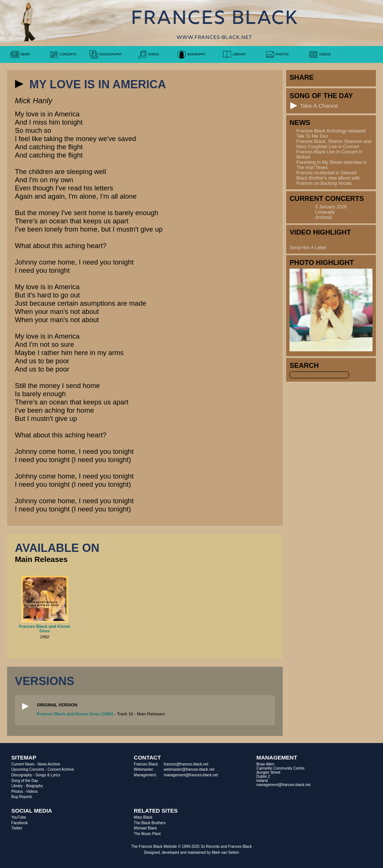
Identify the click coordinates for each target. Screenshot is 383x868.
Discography (22, 775)
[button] (19, 84)
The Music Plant (147, 834)
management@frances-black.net (191, 775)
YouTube (19, 817)
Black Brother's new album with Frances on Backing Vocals (328, 181)
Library (17, 786)
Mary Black (143, 817)
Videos (32, 791)
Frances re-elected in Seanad (326, 173)
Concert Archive (61, 769)
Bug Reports (22, 797)
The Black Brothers (150, 823)
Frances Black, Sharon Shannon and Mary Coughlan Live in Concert (334, 144)
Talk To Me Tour (312, 136)
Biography (35, 786)
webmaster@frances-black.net (189, 769)
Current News (23, 764)
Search (304, 365)
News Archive (49, 764)
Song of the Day (25, 781)
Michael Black (145, 828)
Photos (17, 791)
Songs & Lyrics (48, 775)
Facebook (19, 823)
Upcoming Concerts (28, 769)
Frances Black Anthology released (331, 131)
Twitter (17, 828)
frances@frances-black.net (186, 764)
